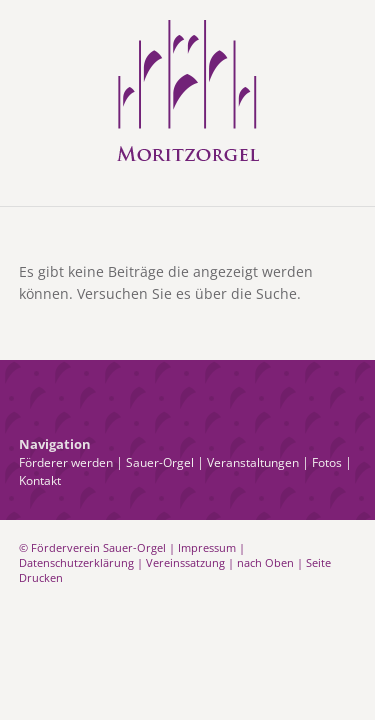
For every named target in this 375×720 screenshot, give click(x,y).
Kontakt (40, 480)
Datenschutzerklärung (76, 562)
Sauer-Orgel (160, 462)
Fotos (327, 462)
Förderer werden (66, 462)
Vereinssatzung (185, 562)
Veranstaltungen (253, 462)
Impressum (207, 547)
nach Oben (265, 562)
